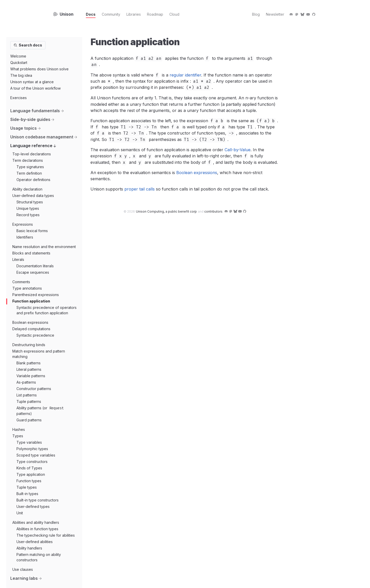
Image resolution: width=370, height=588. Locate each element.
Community (111, 14)
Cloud (174, 14)
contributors (213, 211)
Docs (91, 14)
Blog (256, 14)
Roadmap (155, 14)
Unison (63, 14)
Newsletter (275, 14)
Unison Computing (166, 211)
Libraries (134, 14)
